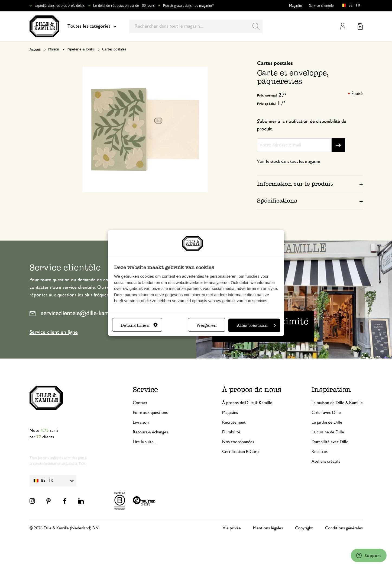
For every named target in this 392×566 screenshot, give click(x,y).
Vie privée (232, 528)
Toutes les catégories (92, 26)
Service (145, 390)
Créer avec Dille (326, 412)
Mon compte (343, 26)
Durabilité (231, 432)
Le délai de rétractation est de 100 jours (124, 6)
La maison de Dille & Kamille (337, 403)
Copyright (304, 528)
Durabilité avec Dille (330, 442)
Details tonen (139, 325)
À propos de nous (252, 390)
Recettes (320, 452)
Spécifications (277, 201)
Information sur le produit (295, 184)
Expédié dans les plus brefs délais (59, 6)
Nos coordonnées (238, 442)
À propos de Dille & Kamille (247, 403)
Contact (140, 403)
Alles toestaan (256, 325)
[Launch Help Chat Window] (369, 555)
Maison (54, 49)
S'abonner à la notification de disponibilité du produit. (302, 125)
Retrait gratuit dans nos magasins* (188, 6)
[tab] (310, 184)
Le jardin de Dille (327, 422)
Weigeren (207, 325)
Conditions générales (344, 528)
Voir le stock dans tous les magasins (289, 161)
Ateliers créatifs (326, 461)
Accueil (35, 50)
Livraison (141, 422)
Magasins (296, 6)
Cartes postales (114, 49)
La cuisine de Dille (328, 432)
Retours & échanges (150, 432)
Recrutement (234, 422)
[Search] (256, 26)
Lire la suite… (145, 442)
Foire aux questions (150, 412)
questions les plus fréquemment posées (97, 295)
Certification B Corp (240, 452)
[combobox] (196, 26)
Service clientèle (321, 6)
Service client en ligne (54, 332)
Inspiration (331, 390)
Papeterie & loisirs (81, 49)
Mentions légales (268, 528)
